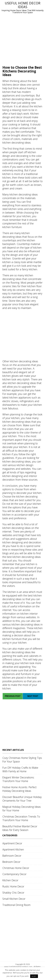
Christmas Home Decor (16, 868)
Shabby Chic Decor (13, 892)
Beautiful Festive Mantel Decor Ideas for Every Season (20, 828)
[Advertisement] (22, 39)
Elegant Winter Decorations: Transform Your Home (18, 779)
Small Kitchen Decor (14, 899)
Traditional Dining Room (16, 905)
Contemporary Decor (14, 874)
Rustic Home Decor (13, 886)
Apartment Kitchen (13, 849)
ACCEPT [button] (34, 976)
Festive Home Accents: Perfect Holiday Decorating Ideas (19, 789)
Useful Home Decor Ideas (23, 5)
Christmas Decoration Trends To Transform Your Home (21, 818)
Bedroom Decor (11, 862)
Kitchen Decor (10, 880)
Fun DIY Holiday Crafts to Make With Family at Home (20, 769)
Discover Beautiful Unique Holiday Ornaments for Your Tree (22, 799)
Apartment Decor (12, 843)
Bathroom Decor (12, 856)
